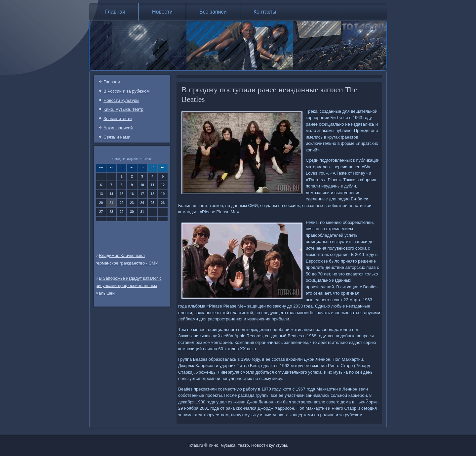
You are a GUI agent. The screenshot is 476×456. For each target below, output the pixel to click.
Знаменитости (118, 119)
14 (111, 194)
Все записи (213, 12)
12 (163, 185)
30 (132, 212)
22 (121, 203)
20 (101, 203)
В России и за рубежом (126, 91)
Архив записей (118, 128)
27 (101, 212)
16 (132, 194)
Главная (115, 12)
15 (121, 194)
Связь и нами (117, 137)
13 (101, 194)
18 (153, 194)
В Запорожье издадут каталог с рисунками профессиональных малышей (129, 286)
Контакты (265, 12)
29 (121, 212)
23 (132, 203)
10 (142, 185)
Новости (162, 12)
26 (163, 203)
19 (163, 194)
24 (142, 203)
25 (153, 203)
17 (142, 194)
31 (142, 212)
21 (111, 203)
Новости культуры (121, 100)
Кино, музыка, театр (123, 109)
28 (111, 212)
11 (153, 185)
